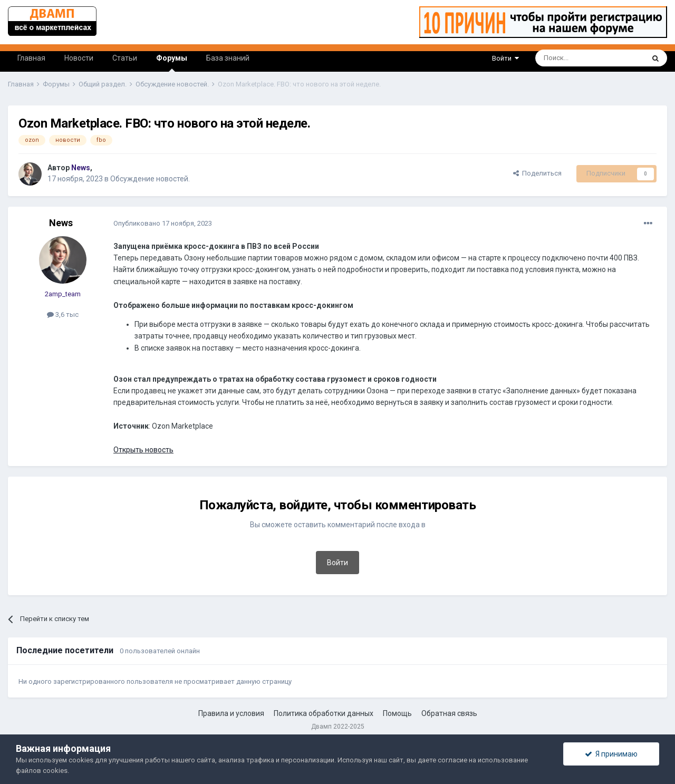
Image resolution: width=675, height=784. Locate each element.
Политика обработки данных (324, 713)
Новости (79, 58)
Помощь (397, 713)
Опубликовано (163, 223)
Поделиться (537, 173)
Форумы (172, 63)
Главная (31, 58)
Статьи (125, 58)
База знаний (228, 58)
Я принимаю (611, 754)
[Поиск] (566, 58)
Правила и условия (231, 713)
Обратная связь (449, 713)
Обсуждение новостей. (150, 179)
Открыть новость (143, 450)
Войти (505, 58)
